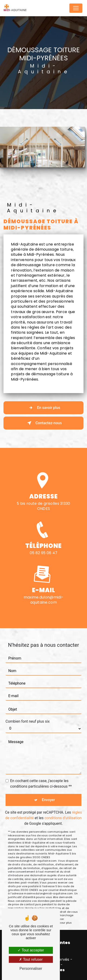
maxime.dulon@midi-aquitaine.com (44, 593)
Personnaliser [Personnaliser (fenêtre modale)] (31, 969)
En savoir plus (43, 408)
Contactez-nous (43, 423)
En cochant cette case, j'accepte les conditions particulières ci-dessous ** (41, 777)
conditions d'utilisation (63, 811)
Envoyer (48, 793)
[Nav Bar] (76, 8)
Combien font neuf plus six (28, 714)
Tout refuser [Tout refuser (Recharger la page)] (31, 959)
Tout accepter (31, 950)
